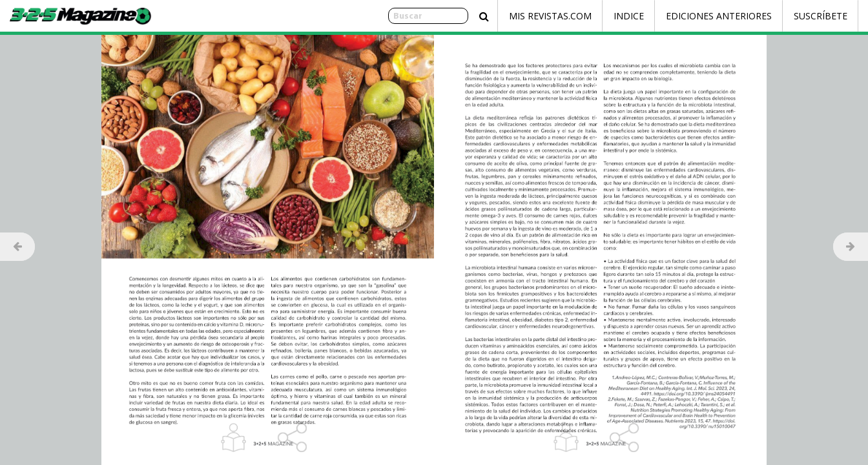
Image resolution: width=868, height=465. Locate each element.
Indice (629, 16)
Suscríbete (821, 16)
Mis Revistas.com (550, 16)
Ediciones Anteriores (719, 16)
